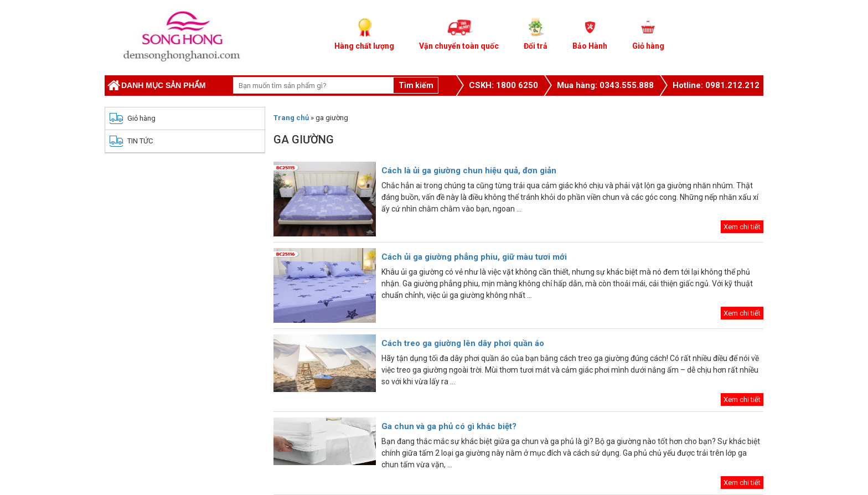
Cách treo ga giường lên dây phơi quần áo (465, 343)
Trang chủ (291, 118)
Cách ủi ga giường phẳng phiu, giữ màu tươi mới (474, 257)
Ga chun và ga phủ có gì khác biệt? (449, 426)
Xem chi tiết (742, 227)
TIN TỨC (140, 141)
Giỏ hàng (141, 118)
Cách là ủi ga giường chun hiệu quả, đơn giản (469, 171)
